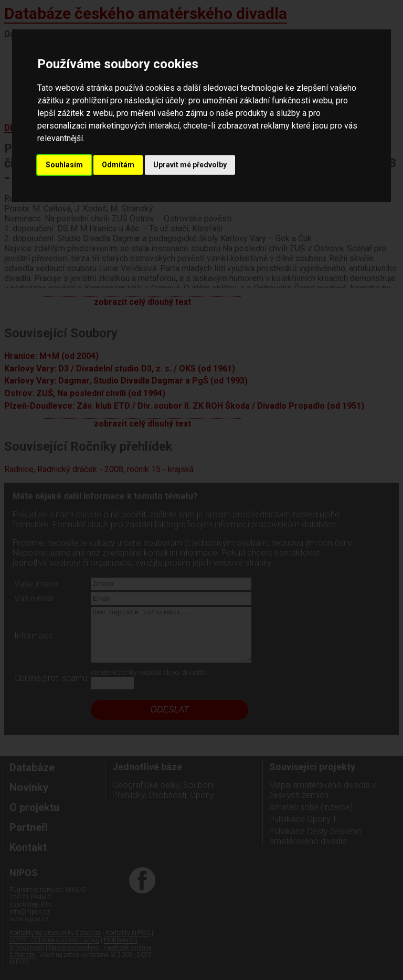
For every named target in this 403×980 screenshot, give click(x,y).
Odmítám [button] (118, 165)
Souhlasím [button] (64, 165)
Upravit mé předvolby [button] (190, 165)
